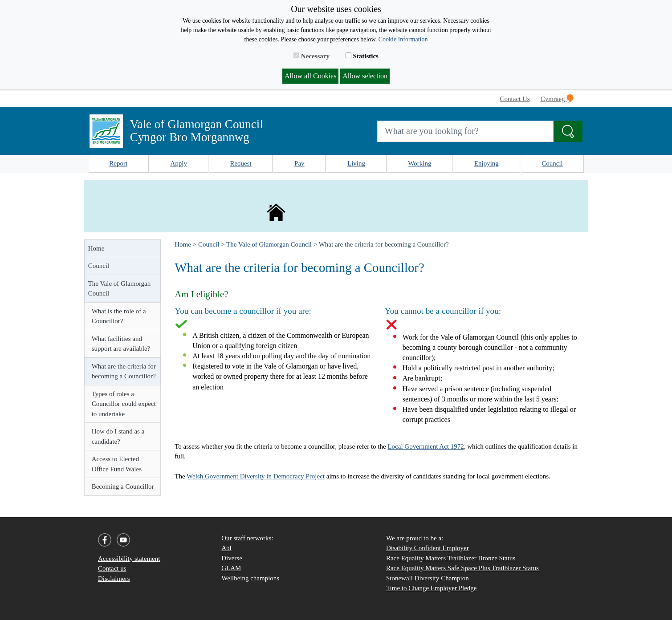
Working (419, 163)
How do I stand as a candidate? (118, 436)
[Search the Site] (568, 131)
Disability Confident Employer (428, 548)
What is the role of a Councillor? (119, 316)
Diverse (232, 558)
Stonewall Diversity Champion (428, 578)
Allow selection (365, 76)
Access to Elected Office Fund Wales (117, 464)
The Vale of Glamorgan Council (120, 289)
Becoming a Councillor (123, 486)
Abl (226, 548)
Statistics (362, 56)
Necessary (312, 56)
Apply (179, 163)
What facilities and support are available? (121, 344)
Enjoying (487, 163)
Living (356, 163)
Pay (299, 163)
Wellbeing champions (250, 578)
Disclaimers (114, 579)
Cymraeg (557, 98)
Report (118, 163)
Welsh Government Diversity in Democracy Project (256, 476)
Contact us (112, 568)
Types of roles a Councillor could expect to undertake (124, 404)
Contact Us (515, 99)
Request (240, 163)
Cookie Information (403, 39)
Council (552, 163)
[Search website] (466, 131)
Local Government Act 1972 (426, 446)
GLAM (231, 568)
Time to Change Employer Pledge (432, 588)
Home (96, 248)
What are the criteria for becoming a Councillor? (124, 371)
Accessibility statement (129, 559)
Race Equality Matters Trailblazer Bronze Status (451, 558)
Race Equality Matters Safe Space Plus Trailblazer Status (462, 568)
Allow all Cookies (310, 76)
